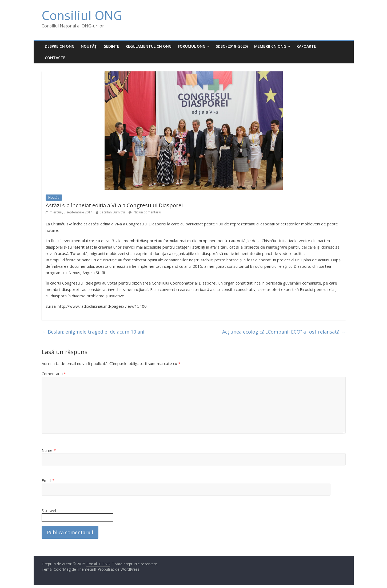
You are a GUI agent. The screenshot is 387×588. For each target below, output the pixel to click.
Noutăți (89, 46)
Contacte (55, 58)
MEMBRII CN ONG (270, 46)
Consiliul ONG (82, 15)
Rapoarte (306, 46)
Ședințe (112, 46)
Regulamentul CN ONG (149, 46)
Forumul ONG (192, 46)
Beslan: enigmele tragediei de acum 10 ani (93, 332)
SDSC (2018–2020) (232, 46)
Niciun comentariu (145, 212)
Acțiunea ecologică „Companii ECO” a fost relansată (284, 332)
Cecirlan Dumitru (112, 212)
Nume (49, 450)
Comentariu (54, 374)
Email (48, 480)
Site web (50, 510)
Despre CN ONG (60, 46)
